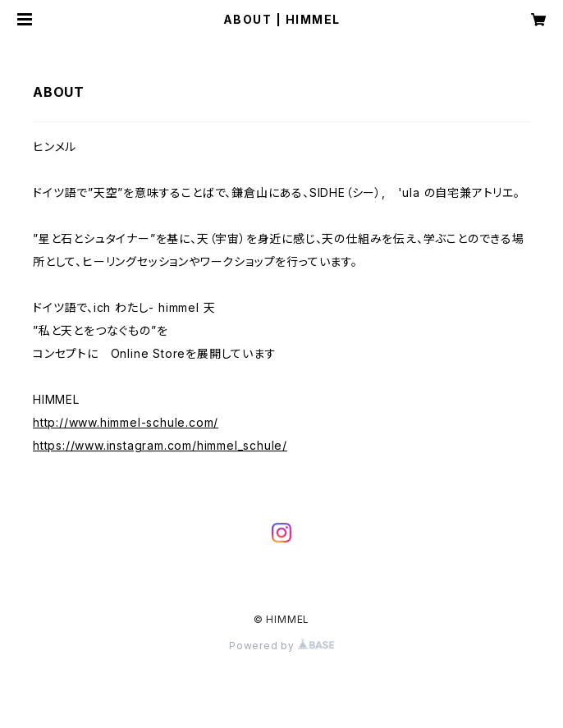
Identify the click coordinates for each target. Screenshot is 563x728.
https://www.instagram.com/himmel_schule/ (160, 445)
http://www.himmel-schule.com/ (126, 422)
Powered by (281, 646)
